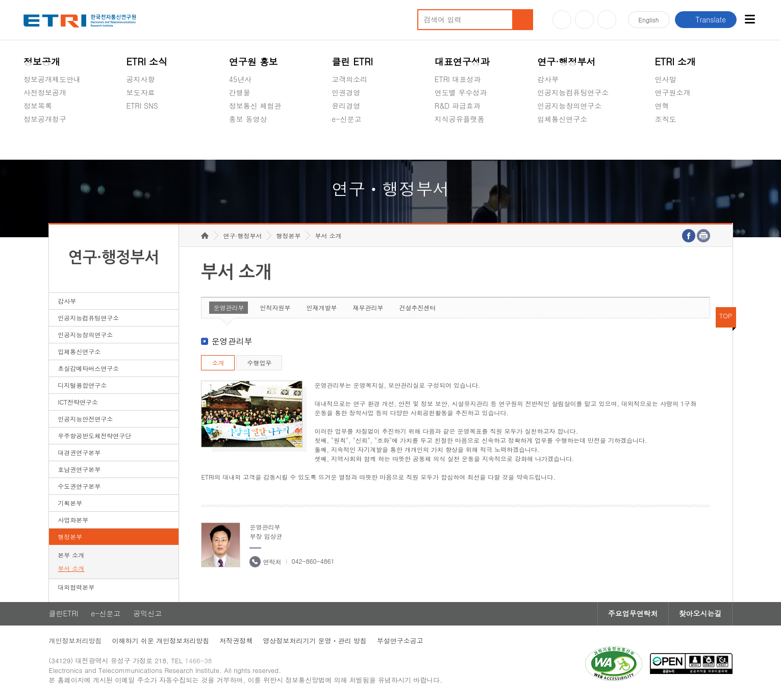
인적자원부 (275, 307)
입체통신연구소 (562, 119)
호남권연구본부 (79, 469)
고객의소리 (349, 79)
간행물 (240, 92)
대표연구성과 (462, 61)
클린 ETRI (352, 61)
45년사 (240, 79)
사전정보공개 (45, 92)
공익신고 (346, 143)
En (649, 20)
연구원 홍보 (254, 61)
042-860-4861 (313, 561)
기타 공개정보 (678, 143)
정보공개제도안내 (52, 79)
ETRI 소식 (147, 61)
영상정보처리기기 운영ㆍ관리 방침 (315, 641)
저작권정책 (236, 641)
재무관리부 (368, 307)
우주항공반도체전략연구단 (94, 435)
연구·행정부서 (566, 61)
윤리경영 (346, 106)
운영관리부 (229, 307)
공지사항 (140, 79)
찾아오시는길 (700, 614)
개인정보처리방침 (75, 641)
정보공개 (42, 61)
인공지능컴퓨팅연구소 (573, 92)
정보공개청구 (45, 119)
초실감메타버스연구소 (573, 143)
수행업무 (259, 362)
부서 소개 (71, 568)
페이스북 (607, 20)
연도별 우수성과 (461, 92)
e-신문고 (346, 119)
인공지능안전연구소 (85, 419)
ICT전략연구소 (78, 402)
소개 (218, 362)
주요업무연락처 (633, 614)
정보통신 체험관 (255, 106)
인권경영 (346, 92)
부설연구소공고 (400, 641)
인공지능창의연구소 (569, 106)
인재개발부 (321, 307)
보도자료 (140, 92)
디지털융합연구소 (82, 385)
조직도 (666, 119)
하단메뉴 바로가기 (0, 0)
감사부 (548, 79)
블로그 (584, 20)
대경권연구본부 (79, 452)
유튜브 (562, 20)
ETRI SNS (142, 106)
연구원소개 (673, 92)
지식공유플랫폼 (460, 119)
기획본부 (70, 503)
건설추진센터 (417, 307)
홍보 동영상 (248, 119)
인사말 (666, 79)
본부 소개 (71, 555)
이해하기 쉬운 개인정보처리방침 (161, 641)
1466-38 (199, 660)
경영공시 (38, 143)
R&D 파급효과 (458, 106)
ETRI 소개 (676, 61)
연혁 (662, 106)
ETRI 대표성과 (458, 79)
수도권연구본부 (79, 486)
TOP (726, 316)
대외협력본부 (76, 587)
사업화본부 (73, 520)
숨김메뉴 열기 (29, 131)
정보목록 (38, 106)
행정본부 (70, 536)
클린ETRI (64, 614)
